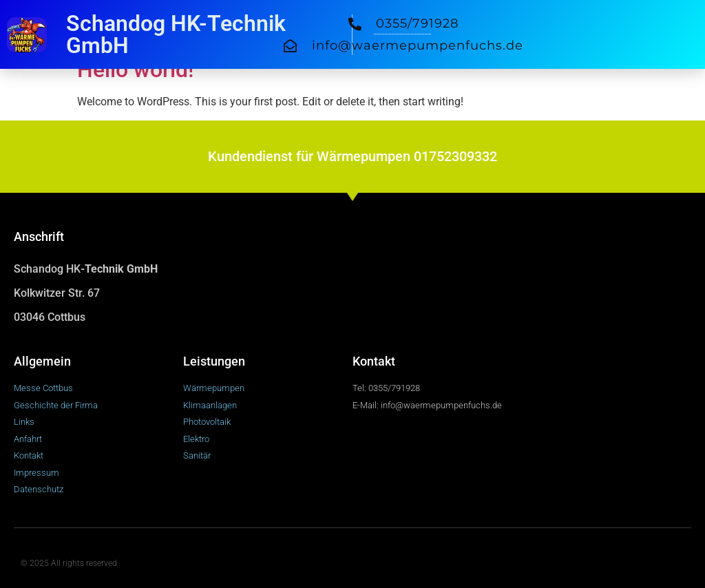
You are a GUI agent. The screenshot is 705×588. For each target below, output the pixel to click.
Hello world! (135, 70)
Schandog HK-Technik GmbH (176, 34)
